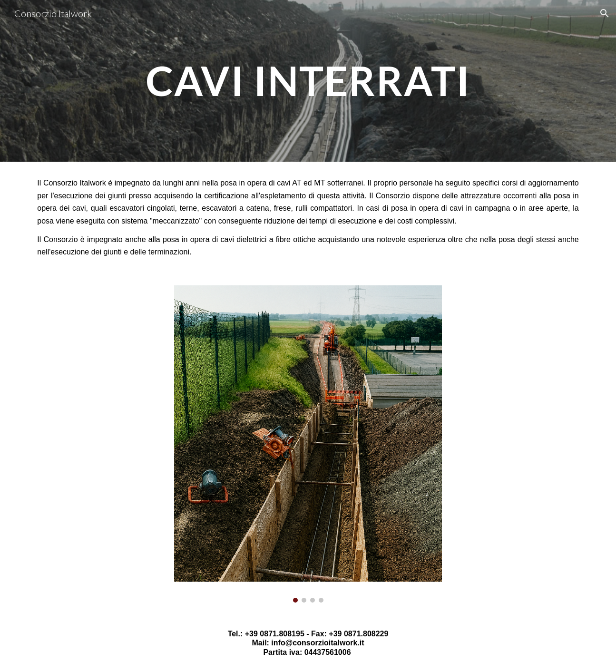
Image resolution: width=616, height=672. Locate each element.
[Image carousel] (308, 444)
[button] (605, 13)
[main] (308, 81)
